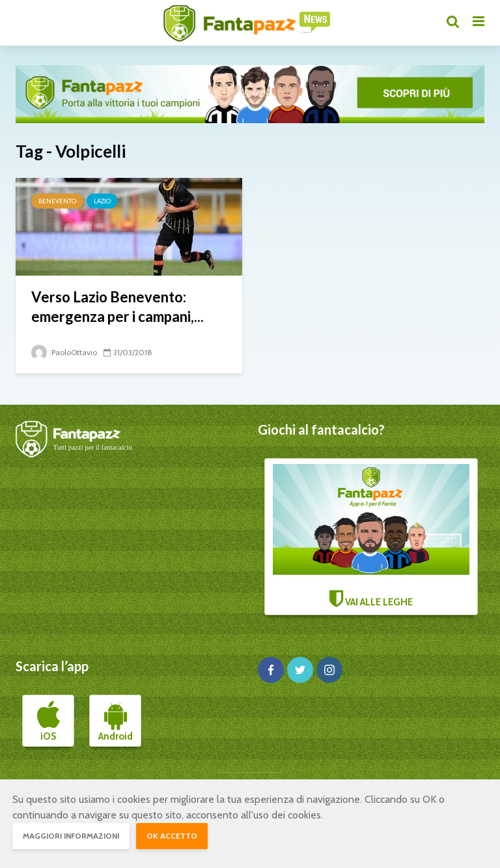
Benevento (57, 201)
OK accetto (172, 836)
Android (116, 721)
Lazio (102, 201)
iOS (49, 721)
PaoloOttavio (64, 352)
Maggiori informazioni (71, 836)
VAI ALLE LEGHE (371, 536)
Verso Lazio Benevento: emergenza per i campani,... (118, 307)
